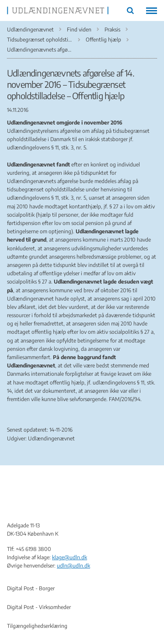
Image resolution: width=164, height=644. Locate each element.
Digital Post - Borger (31, 588)
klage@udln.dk (70, 557)
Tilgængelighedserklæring (37, 626)
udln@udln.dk (73, 566)
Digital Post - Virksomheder (39, 607)
